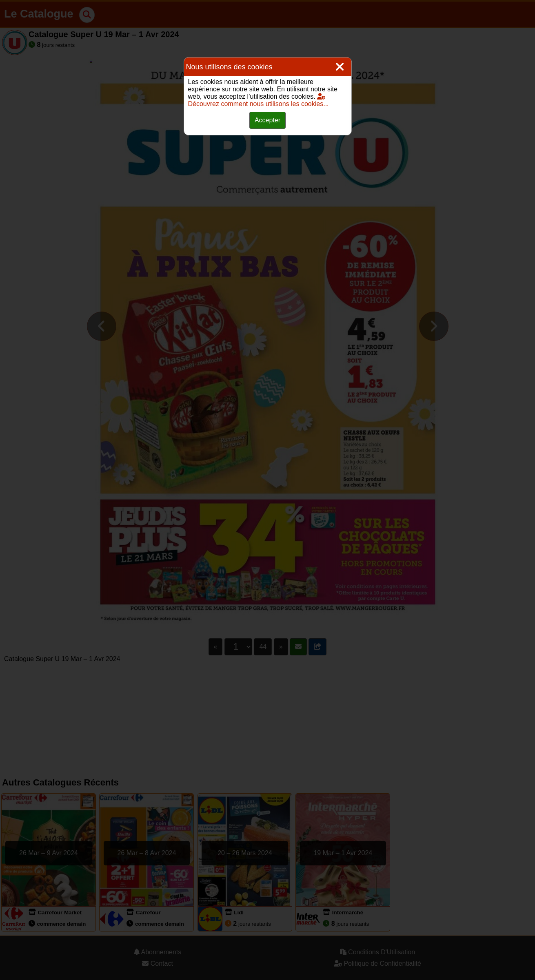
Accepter (267, 120)
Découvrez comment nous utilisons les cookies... (259, 100)
